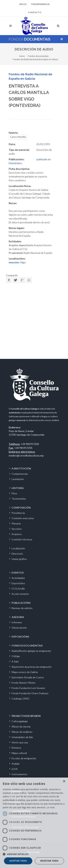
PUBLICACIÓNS (21, 603)
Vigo (17, 262)
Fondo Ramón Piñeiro (24, 683)
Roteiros (17, 748)
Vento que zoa (20, 742)
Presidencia (18, 513)
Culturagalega (20, 721)
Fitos (14, 493)
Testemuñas (19, 499)
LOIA (15, 769)
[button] (34, 854)
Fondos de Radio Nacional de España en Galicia (36, 59)
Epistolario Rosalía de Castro (28, 677)
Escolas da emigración (24, 758)
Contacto (35, 12)
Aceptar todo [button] (18, 861)
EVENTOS (18, 573)
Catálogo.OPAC (21, 699)
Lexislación (18, 479)
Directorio (17, 554)
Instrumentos (19, 774)
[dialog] (34, 823)
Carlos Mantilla (18, 137)
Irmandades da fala (22, 737)
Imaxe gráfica (19, 559)
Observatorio (19, 628)
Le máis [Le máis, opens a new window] (51, 807)
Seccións (17, 529)
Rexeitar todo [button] (49, 861)
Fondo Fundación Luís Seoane (28, 688)
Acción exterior (20, 594)
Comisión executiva (23, 518)
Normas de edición (22, 608)
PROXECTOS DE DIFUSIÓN (26, 716)
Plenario (16, 523)
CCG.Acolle (18, 589)
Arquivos (17, 534)
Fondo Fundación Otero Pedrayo (30, 693)
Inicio (23, 4)
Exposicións (18, 583)
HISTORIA (18, 488)
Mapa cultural (19, 753)
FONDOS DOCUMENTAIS (27, 646)
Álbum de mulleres (22, 732)
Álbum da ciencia (21, 726)
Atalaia (16, 764)
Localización (18, 548)
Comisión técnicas (22, 539)
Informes (17, 622)
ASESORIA (18, 617)
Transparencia (40, 4)
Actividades (18, 578)
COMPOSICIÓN (21, 508)
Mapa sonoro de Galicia (25, 672)
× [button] (64, 781)
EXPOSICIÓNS (20, 637)
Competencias (20, 474)
